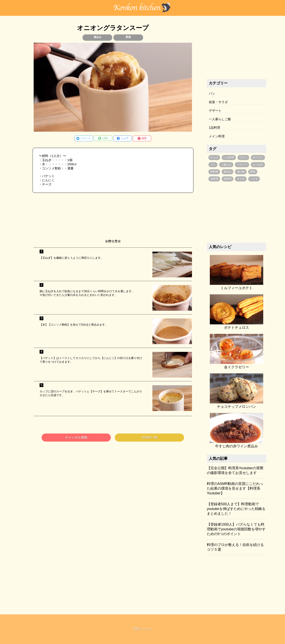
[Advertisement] (113, 220)
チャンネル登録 (76, 441)
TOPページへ (143, 629)
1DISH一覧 (149, 441)
